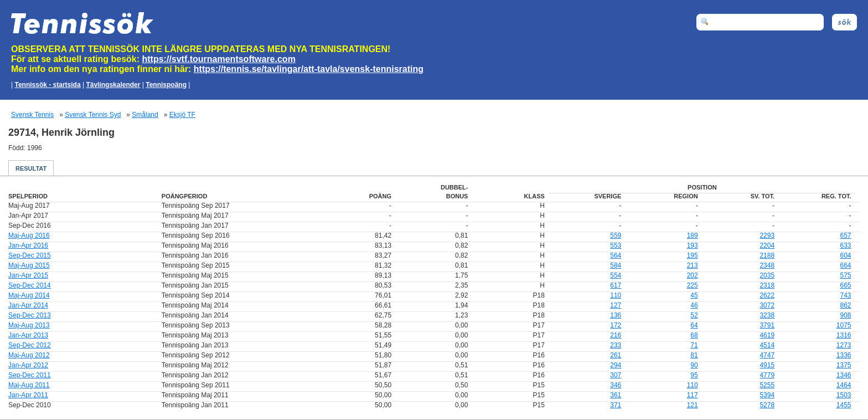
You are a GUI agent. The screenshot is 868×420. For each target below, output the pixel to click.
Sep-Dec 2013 (30, 315)
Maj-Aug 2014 (29, 295)
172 (616, 325)
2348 (767, 265)
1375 (844, 365)
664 (845, 265)
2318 (767, 285)
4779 (767, 375)
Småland (145, 115)
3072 (767, 305)
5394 (767, 395)
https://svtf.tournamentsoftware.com (219, 59)
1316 (844, 335)
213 (693, 265)
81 (694, 355)
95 (694, 375)
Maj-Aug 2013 (29, 325)
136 (616, 315)
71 (694, 345)
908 (845, 315)
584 (616, 265)
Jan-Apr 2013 (28, 335)
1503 (844, 395)
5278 (767, 405)
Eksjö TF (182, 115)
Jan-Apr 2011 (28, 395)
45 (694, 295)
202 (693, 275)
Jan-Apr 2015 (28, 275)
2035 (767, 275)
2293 (767, 235)
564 (616, 255)
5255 (767, 385)
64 (694, 325)
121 (693, 405)
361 (616, 395)
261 (616, 355)
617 (616, 285)
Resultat (31, 168)
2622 (767, 295)
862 (845, 305)
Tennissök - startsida (47, 85)
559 (616, 235)
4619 (767, 335)
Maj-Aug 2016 (29, 235)
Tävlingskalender (113, 85)
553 (616, 245)
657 (845, 235)
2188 (767, 255)
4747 (767, 355)
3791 (767, 325)
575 (845, 275)
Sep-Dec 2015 (30, 255)
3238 (767, 315)
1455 (844, 405)
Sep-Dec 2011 (30, 375)
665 (845, 285)
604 (845, 255)
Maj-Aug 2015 (29, 265)
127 (616, 305)
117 (693, 395)
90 (694, 365)
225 (693, 285)
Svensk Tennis (32, 115)
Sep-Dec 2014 (30, 285)
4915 (767, 365)
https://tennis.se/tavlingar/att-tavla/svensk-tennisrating (309, 69)
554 (616, 275)
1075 (844, 325)
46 (694, 305)
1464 (844, 385)
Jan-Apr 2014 (28, 305)
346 (616, 385)
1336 (844, 355)
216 (616, 335)
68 (694, 335)
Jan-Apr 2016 (28, 245)
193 (693, 245)
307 (616, 375)
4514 (767, 345)
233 (616, 345)
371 (616, 405)
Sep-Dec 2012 (30, 345)
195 (693, 255)
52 (694, 315)
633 (845, 245)
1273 (844, 345)
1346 (844, 375)
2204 (767, 245)
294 (616, 365)
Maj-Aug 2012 (29, 355)
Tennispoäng (166, 85)
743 (845, 295)
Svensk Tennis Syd (93, 115)
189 (693, 235)
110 (616, 295)
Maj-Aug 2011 (29, 385)
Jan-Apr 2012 (28, 365)
